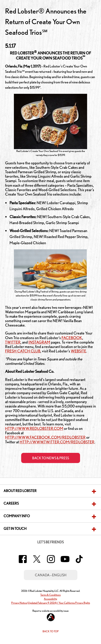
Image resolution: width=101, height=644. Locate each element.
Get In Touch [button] (15, 529)
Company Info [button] (17, 516)
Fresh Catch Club (23, 351)
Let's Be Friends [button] (50, 542)
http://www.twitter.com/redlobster (57, 442)
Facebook (72, 338)
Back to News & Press (51, 458)
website (79, 351)
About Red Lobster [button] (20, 491)
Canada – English (51, 575)
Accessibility (50, 599)
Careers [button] (11, 503)
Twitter (13, 342)
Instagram (39, 342)
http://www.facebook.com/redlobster (45, 437)
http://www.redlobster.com (34, 428)
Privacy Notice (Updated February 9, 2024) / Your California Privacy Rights (51, 603)
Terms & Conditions (50, 595)
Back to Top (51, 631)
